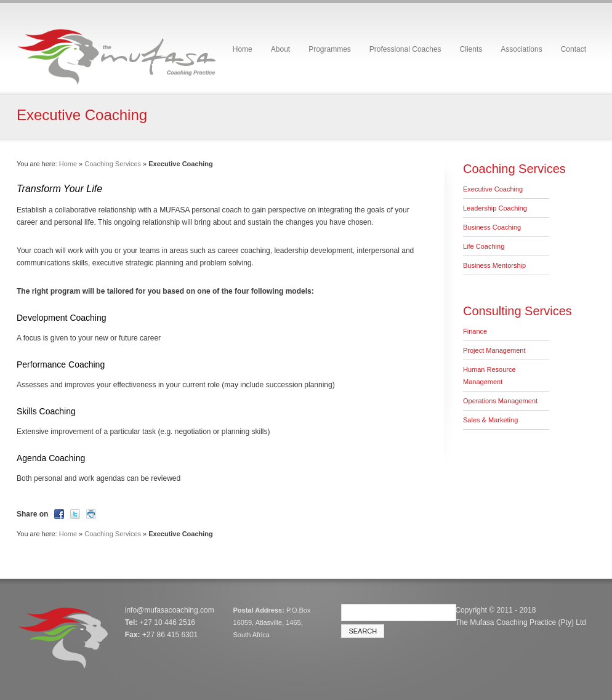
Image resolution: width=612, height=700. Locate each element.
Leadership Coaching (495, 208)
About (280, 49)
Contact (574, 49)
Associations (521, 49)
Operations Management (500, 401)
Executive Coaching (493, 189)
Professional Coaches (405, 49)
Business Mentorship (494, 265)
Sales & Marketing (490, 420)
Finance (475, 331)
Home (243, 49)
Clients (471, 49)
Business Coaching (492, 227)
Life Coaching (484, 246)
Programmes (330, 49)
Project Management (494, 350)
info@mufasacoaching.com (170, 610)
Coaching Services (113, 164)
